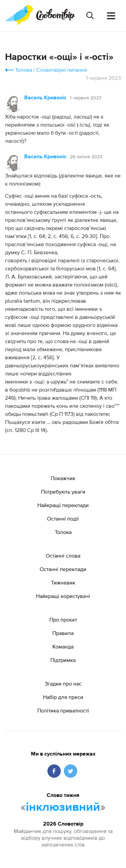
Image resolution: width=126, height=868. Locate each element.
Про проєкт (63, 620)
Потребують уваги (63, 492)
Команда (63, 646)
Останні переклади (63, 569)
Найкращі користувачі (63, 596)
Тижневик (63, 582)
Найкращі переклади (63, 505)
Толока (24, 70)
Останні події (63, 519)
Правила (63, 633)
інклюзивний (63, 807)
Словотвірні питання (62, 70)
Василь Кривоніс (45, 98)
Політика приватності (63, 710)
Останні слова (63, 556)
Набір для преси (63, 697)
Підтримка (63, 660)
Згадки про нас (63, 683)
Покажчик (63, 478)
